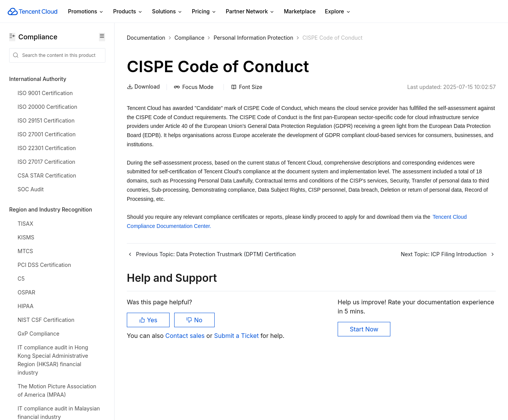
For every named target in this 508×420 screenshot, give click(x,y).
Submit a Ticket (237, 336)
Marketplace (300, 11)
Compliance (190, 38)
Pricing (204, 12)
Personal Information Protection (253, 38)
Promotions (86, 12)
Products (128, 12)
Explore (338, 12)
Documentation (146, 38)
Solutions (167, 12)
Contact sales (186, 336)
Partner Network (250, 12)
